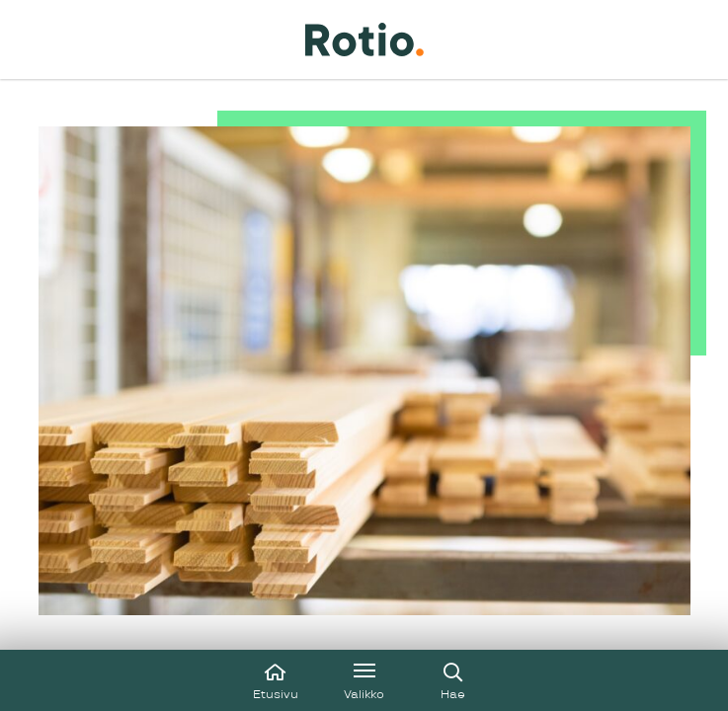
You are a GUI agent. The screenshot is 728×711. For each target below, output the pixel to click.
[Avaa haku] (453, 680)
